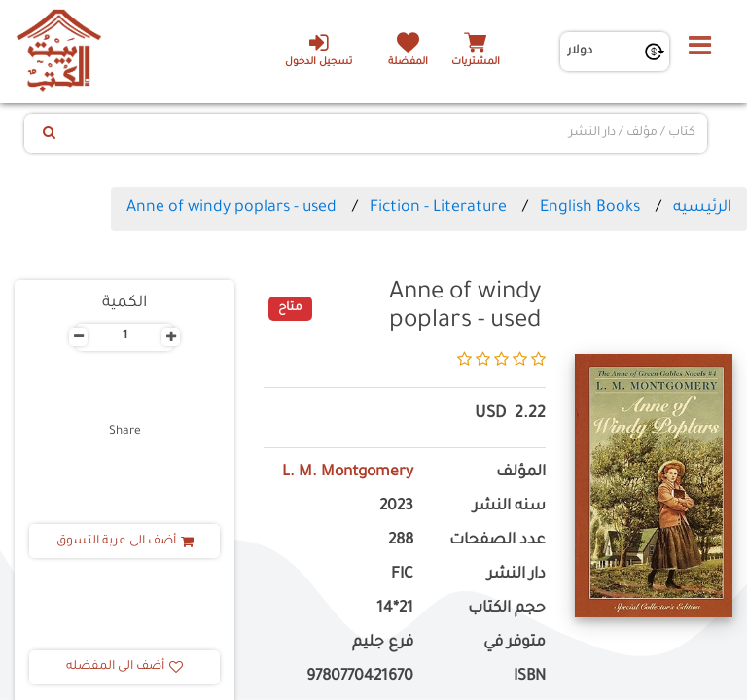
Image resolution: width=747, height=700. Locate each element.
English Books (590, 208)
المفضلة (408, 63)
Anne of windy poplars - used (231, 208)
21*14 (395, 609)
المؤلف (521, 473)
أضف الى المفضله (124, 667)
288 (401, 541)
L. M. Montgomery (348, 473)
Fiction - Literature (438, 208)
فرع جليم (383, 643)
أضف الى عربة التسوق (125, 542)
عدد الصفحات (498, 541)
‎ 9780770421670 (358, 677)
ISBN (530, 677)
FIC (402, 575)
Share (125, 432)
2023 (396, 507)
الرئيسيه (702, 208)
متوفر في (515, 643)
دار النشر (516, 575)
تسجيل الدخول (319, 50)
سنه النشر (509, 507)
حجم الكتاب (507, 609)
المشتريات (476, 63)
